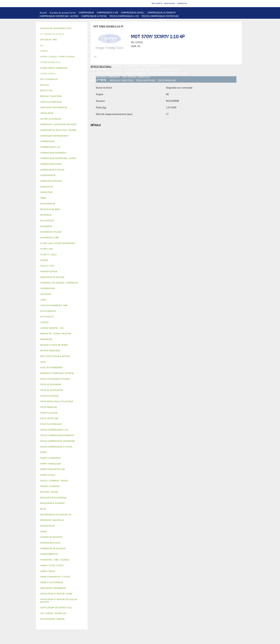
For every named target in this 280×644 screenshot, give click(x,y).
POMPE (141, 45)
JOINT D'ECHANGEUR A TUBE (89, 30)
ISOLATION (89, 62)
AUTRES (83, 73)
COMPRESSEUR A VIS (107, 12)
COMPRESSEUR (86, 12)
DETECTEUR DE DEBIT (51, 55)
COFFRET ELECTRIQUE (159, 37)
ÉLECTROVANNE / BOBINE (52, 66)
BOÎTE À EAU (46, 62)
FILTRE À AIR (131, 66)
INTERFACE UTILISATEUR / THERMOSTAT (60, 23)
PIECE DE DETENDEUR (51, 59)
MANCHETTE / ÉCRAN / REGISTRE (56, 70)
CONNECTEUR (47, 45)
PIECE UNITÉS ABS (146, 80)
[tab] (62, 91)
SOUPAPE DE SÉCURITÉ (76, 55)
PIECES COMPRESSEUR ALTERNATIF (58, 20)
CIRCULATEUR (71, 48)
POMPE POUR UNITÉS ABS (127, 48)
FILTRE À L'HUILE (49, 52)
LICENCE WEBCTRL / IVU (137, 70)
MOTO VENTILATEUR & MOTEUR (122, 30)
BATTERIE (108, 27)
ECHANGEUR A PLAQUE (128, 27)
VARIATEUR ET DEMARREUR (76, 37)
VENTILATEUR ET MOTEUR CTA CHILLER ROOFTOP (65, 34)
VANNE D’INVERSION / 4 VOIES (157, 55)
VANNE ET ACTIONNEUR (110, 62)
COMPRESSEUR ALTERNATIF (162, 12)
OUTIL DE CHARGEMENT (147, 23)
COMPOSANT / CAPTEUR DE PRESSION (156, 52)
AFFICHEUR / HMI (93, 23)
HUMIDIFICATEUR (150, 66)
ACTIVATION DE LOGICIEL (166, 70)
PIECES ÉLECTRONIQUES (128, 20)
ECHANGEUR (94, 27)
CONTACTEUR (100, 37)
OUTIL (104, 80)
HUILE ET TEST (150, 48)
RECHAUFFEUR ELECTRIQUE (172, 41)
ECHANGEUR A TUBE (152, 27)
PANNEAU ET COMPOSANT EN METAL (142, 59)
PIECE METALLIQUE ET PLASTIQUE (82, 59)
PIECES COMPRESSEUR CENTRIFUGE (160, 16)
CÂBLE (141, 37)
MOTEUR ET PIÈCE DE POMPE (96, 48)
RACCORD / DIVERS (78, 77)
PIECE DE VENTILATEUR (167, 34)
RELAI (113, 37)
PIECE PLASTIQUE (112, 59)
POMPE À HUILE (93, 52)
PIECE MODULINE (167, 80)
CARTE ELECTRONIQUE (155, 20)
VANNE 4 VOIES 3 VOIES (136, 62)
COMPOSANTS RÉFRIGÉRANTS (119, 52)
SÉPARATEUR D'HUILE (72, 52)
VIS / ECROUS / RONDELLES (136, 77)
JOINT (183, 73)
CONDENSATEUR (99, 41)
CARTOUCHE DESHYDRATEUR (124, 55)
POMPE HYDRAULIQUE (159, 45)
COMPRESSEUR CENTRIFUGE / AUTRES (59, 16)
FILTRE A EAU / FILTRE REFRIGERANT (59, 80)
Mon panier (170, 3)
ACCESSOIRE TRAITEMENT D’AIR (104, 66)
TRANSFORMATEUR (49, 41)
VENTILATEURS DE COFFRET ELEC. (127, 41)
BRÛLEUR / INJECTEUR (122, 80)
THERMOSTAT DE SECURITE (96, 45)
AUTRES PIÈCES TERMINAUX (105, 77)
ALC (83, 27)
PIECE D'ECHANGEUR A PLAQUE (56, 30)
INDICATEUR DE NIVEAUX (53, 77)
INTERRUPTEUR (127, 37)
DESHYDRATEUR (99, 55)
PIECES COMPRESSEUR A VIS (124, 16)
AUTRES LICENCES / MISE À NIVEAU (58, 73)
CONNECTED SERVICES (68, 45)
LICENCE (117, 70)
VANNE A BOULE (177, 62)
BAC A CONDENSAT (172, 59)
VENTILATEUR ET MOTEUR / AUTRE (110, 34)
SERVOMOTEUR (159, 62)
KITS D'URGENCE (89, 80)
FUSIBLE (84, 41)
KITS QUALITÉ (47, 84)
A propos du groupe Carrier (63, 12)
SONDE (151, 41)
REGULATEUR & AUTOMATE (118, 23)
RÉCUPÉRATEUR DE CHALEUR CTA (93, 70)
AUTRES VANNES (76, 66)
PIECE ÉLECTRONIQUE (51, 424)
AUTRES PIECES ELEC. (124, 45)
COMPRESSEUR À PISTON (94, 16)
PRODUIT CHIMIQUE (135, 73)
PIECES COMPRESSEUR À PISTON (96, 20)
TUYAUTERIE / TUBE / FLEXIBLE (106, 73)
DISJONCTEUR (69, 41)
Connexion (182, 3)
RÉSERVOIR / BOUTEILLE (68, 62)
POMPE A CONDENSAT (50, 48)
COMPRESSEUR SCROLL (133, 12)
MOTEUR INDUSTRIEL (142, 34)
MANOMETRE (64, 84)
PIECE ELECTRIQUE (50, 37)
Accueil (43, 12)
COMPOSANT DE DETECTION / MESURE (59, 27)
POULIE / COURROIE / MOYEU (163, 73)
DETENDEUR (181, 55)
